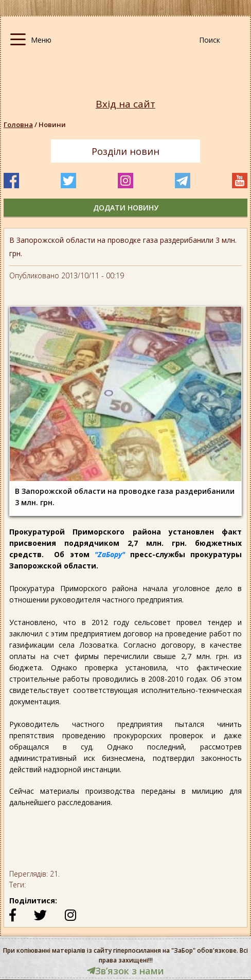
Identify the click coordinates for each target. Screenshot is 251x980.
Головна (18, 124)
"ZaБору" (110, 554)
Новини (52, 124)
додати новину (126, 208)
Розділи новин (126, 151)
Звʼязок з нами (126, 971)
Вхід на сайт (126, 104)
